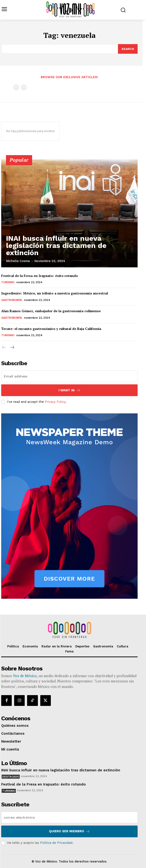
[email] (69, 376)
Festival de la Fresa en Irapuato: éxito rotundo (40, 276)
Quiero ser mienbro (69, 831)
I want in (69, 390)
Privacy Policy (55, 402)
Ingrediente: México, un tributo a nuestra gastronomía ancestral (55, 293)
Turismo (8, 282)
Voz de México (25, 676)
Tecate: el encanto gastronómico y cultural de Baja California (51, 329)
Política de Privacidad (56, 843)
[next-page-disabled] (24, 87)
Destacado (11, 777)
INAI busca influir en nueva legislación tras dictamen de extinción (56, 245)
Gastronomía (12, 300)
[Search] (128, 49)
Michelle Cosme (18, 261)
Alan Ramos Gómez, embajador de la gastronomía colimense (51, 311)
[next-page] (12, 348)
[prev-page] (16, 87)
